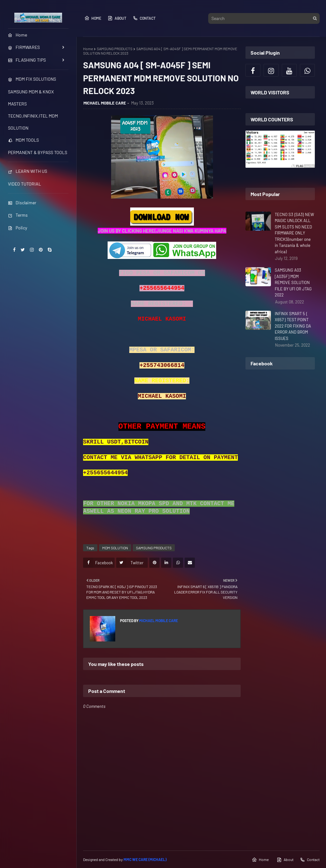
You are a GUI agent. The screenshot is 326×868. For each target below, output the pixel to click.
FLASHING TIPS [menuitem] (27, 60)
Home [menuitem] (18, 35)
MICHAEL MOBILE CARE (105, 103)
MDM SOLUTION (115, 548)
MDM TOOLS (23, 140)
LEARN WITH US (28, 171)
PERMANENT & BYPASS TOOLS (38, 152)
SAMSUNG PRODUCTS (115, 49)
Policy (18, 228)
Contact (144, 18)
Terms (18, 215)
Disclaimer (22, 203)
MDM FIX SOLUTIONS (32, 79)
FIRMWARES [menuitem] (24, 47)
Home (93, 18)
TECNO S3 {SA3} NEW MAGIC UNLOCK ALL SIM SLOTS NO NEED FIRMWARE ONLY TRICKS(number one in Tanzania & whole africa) (294, 233)
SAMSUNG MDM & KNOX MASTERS (31, 98)
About (117, 18)
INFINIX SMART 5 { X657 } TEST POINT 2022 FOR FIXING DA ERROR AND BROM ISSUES (293, 326)
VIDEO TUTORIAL (25, 184)
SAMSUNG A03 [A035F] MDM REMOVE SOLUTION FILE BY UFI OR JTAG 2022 (293, 282)
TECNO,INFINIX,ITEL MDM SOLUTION (33, 122)
